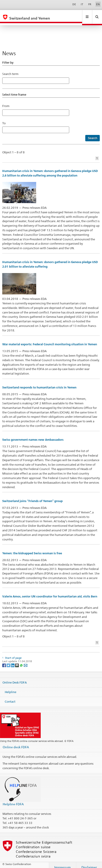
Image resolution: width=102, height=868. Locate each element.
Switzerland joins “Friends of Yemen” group (32, 497)
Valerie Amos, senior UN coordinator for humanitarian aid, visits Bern (50, 592)
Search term (10, 70)
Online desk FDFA (16, 743)
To (5, 119)
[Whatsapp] (22, 661)
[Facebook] (4, 661)
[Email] (26, 661)
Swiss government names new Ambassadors (33, 435)
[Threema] (17, 661)
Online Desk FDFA (15, 678)
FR (90, 4)
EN (98, 4)
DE (74, 4)
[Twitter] (9, 661)
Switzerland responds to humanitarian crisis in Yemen (39, 383)
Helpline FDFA (13, 800)
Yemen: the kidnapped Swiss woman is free (32, 549)
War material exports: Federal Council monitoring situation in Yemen (50, 340)
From (6, 102)
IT (82, 4)
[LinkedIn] (13, 661)
